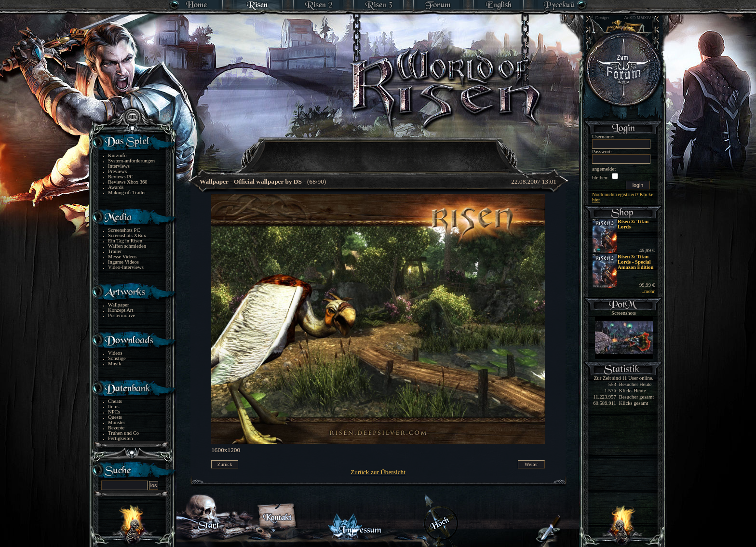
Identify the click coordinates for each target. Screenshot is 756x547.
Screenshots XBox (127, 235)
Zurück (225, 464)
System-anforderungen (131, 161)
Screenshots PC (124, 230)
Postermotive (121, 315)
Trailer (115, 251)
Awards (116, 187)
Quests (115, 417)
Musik (115, 364)
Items (114, 407)
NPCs (114, 412)
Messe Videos (122, 257)
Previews (117, 171)
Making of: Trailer (127, 193)
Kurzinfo (117, 155)
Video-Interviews (126, 267)
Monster (117, 422)
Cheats (115, 401)
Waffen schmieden (127, 246)
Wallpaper (119, 305)
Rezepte (116, 428)
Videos (115, 353)
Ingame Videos (123, 262)
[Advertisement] (378, 149)
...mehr (648, 291)
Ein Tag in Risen (125, 241)
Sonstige (117, 358)
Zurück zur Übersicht (378, 472)
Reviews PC (121, 177)
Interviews (119, 166)
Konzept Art (121, 310)
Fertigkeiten (121, 438)
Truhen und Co (123, 433)
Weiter (531, 464)
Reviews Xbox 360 (128, 182)
